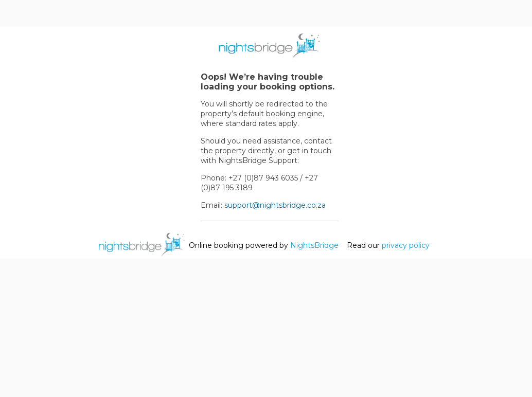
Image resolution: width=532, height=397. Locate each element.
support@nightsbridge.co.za (275, 205)
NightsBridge (314, 245)
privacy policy (406, 245)
